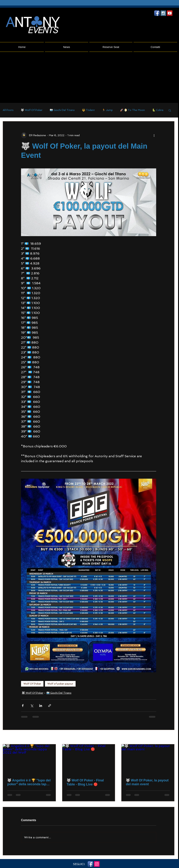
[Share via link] (50, 706)
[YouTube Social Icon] (170, 13)
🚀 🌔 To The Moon (132, 110)
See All (170, 737)
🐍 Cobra (158, 110)
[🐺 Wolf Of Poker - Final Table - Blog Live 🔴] (89, 759)
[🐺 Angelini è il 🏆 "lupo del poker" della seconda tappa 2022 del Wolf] (29, 759)
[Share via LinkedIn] (41, 706)
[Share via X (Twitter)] (32, 706)
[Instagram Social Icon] (163, 13)
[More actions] (154, 135)
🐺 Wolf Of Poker (32, 110)
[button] (170, 110)
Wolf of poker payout (60, 684)
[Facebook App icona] (157, 13)
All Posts (8, 110)
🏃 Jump (107, 110)
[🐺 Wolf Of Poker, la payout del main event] (148, 759)
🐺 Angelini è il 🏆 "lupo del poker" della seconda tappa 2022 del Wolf (29, 782)
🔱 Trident (88, 110)
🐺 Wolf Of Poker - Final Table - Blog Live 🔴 (85, 782)
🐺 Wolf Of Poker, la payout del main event (147, 782)
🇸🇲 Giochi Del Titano (62, 110)
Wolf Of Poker (32, 684)
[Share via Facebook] (23, 706)
